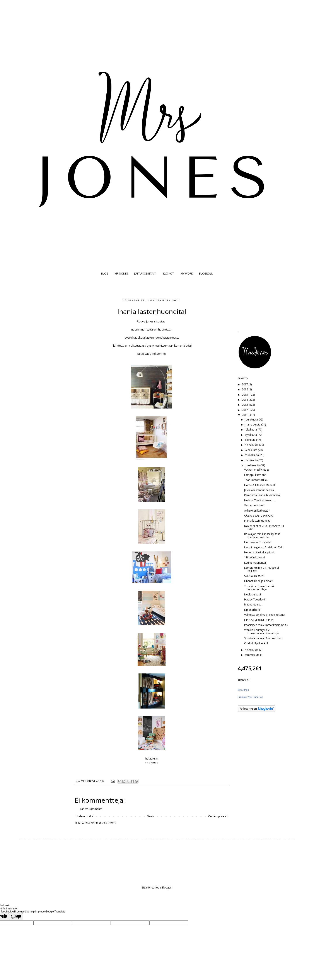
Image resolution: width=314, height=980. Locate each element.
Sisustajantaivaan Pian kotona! (263, 638)
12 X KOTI (169, 274)
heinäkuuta (252, 445)
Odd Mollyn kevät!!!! (256, 643)
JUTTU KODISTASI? (145, 274)
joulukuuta (252, 420)
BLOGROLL (206, 274)
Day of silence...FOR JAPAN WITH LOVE (264, 527)
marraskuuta (253, 425)
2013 (245, 405)
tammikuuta (253, 655)
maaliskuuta (253, 465)
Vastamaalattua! (254, 505)
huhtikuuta (252, 460)
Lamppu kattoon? (255, 475)
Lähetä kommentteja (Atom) (99, 823)
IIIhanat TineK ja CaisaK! (259, 581)
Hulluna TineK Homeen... (259, 500)
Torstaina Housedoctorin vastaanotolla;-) (260, 588)
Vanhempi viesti (218, 816)
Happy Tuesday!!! (255, 599)
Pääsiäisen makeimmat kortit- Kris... (266, 625)
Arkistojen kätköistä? (257, 511)
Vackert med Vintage (257, 470)
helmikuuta (252, 650)
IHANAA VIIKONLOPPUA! (259, 620)
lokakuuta (251, 430)
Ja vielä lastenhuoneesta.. (260, 490)
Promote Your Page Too (250, 697)
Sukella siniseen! (254, 576)
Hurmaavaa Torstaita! (258, 542)
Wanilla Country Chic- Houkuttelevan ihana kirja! (262, 632)
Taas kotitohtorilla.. (256, 480)
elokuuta (251, 440)
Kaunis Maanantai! (255, 563)
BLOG (105, 274)
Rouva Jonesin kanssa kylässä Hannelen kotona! (262, 535)
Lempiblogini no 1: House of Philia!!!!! (262, 569)
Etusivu (151, 816)
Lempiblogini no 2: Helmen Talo (264, 547)
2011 (245, 415)
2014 (245, 400)
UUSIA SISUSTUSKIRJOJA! (259, 516)
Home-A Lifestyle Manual (259, 485)
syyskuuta (251, 435)
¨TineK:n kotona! (254, 557)
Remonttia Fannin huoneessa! (262, 495)
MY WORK (187, 274)
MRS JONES (121, 274)
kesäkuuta (251, 450)
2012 (245, 410)
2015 (245, 395)
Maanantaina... (253, 604)
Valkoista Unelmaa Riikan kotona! (265, 615)
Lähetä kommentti (91, 809)
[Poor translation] (16, 917)
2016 (245, 389)
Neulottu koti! (253, 594)
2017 (245, 384)
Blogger (166, 888)
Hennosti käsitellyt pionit (259, 552)
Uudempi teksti (85, 816)
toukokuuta (252, 455)
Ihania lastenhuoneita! (258, 521)
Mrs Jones (243, 690)
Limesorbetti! (252, 610)
